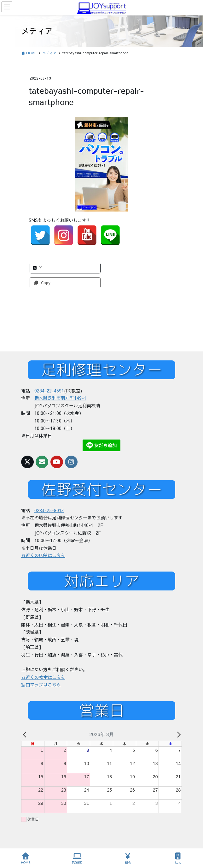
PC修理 (77, 859)
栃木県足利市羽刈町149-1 (60, 398)
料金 (128, 859)
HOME (26, 859)
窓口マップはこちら (41, 685)
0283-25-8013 (49, 510)
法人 (178, 859)
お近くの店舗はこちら (43, 555)
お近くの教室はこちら (43, 677)
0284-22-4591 (49, 391)
